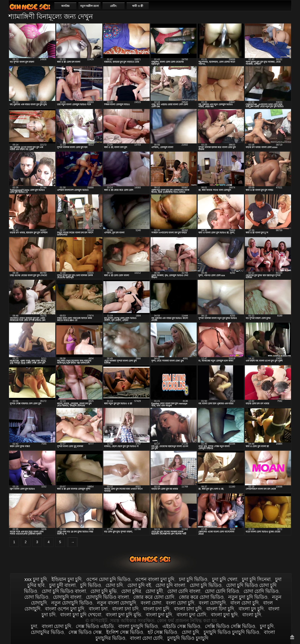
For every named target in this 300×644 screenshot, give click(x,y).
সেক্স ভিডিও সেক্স (85, 632)
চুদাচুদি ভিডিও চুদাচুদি (188, 638)
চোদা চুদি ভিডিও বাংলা (64, 591)
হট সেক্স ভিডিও (163, 632)
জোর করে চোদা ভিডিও (201, 597)
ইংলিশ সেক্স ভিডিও (125, 632)
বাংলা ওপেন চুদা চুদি (65, 609)
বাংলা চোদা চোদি (146, 638)
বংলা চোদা (151, 603)
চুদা (34, 626)
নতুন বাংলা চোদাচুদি (117, 603)
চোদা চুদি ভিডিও (206, 585)
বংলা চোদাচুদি (212, 603)
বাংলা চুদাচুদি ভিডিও (138, 626)
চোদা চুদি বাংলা (170, 585)
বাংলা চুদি (252, 615)
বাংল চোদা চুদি (245, 603)
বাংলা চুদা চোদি (191, 615)
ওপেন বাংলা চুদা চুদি (155, 579)
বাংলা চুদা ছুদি (224, 615)
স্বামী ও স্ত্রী (138, 6)
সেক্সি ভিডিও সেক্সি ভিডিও (230, 626)
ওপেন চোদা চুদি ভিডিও (108, 579)
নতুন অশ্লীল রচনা (90, 6)
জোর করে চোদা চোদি (154, 597)
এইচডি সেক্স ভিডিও (181, 626)
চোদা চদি (114, 585)
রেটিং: (114, 6)
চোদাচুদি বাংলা (67, 597)
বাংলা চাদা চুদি (188, 609)
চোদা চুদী (154, 591)
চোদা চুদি (190, 632)
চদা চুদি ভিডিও (193, 579)
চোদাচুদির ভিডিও (47, 632)
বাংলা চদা (98, 609)
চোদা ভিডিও (36, 597)
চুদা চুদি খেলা (225, 579)
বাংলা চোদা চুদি (30, 7)
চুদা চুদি (267, 626)
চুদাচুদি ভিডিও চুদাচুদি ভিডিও (231, 632)
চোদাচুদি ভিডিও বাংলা (107, 597)
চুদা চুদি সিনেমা (256, 579)
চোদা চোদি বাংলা (184, 591)
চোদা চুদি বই (139, 585)
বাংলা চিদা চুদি (220, 609)
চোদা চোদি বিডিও (222, 591)
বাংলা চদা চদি (125, 609)
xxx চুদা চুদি (35, 579)
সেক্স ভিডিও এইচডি (95, 626)
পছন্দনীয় (287, 6)
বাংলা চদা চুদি (156, 609)
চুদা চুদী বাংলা (62, 585)
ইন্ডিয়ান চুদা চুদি (66, 579)
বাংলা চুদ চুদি (251, 609)
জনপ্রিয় (65, 6)
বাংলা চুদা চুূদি (159, 615)
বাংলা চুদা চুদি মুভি (124, 615)
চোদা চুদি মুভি (104, 591)
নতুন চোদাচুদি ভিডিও (72, 603)
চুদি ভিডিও (91, 585)
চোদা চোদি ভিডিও (261, 591)
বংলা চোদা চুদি (180, 603)
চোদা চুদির (131, 591)
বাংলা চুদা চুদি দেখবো (81, 615)
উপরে (292, 637)
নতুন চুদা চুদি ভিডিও (248, 597)
